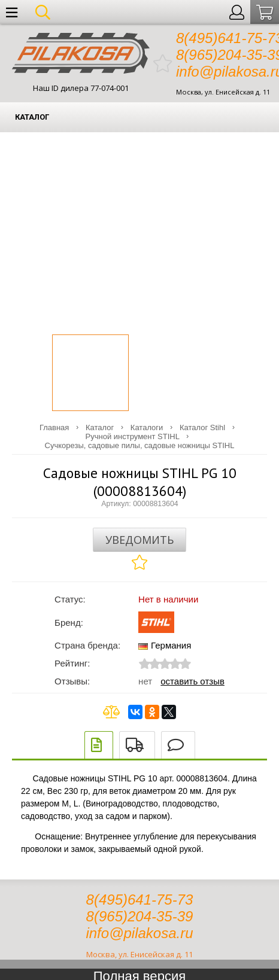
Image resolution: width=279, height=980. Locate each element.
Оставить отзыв (192, 681)
